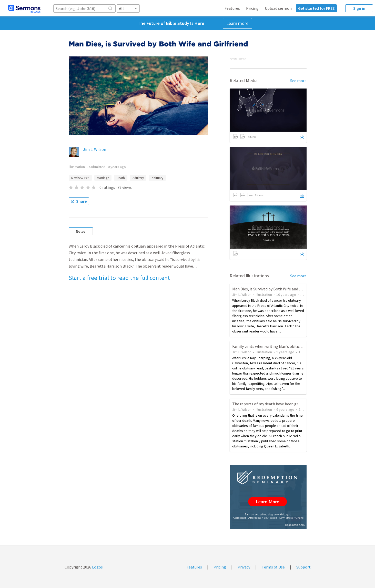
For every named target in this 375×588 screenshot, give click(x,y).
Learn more (237, 23)
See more (298, 81)
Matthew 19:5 (80, 178)
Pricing (252, 8)
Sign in (359, 8)
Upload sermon (278, 8)
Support (303, 567)
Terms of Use (273, 567)
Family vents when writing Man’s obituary (268, 346)
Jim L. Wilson (95, 149)
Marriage (103, 178)
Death (121, 178)
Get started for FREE (316, 8)
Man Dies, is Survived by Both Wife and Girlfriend (274, 289)
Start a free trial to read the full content (119, 278)
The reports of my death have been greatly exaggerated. (281, 404)
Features (232, 8)
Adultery (138, 178)
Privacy (244, 567)
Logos (97, 567)
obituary (157, 178)
